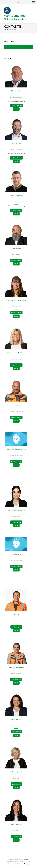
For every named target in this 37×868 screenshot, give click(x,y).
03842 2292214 (16, 313)
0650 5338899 (16, 210)
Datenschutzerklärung (22, 864)
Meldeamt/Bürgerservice (16, 449)
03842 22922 (16, 732)
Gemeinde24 (24, 859)
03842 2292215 (16, 566)
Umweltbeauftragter (16, 667)
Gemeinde (9, 47)
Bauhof (16, 615)
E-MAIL (16, 109)
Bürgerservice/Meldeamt (16, 353)
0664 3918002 (16, 679)
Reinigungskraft (16, 720)
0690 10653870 (16, 158)
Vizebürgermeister (16, 143)
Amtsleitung (16, 248)
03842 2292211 (16, 461)
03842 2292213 (16, 260)
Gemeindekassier (16, 196)
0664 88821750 (16, 105)
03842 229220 (16, 627)
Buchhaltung (16, 554)
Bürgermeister (16, 91)
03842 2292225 (16, 365)
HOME (6, 30)
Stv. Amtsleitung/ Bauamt (16, 300)
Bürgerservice (16, 405)
